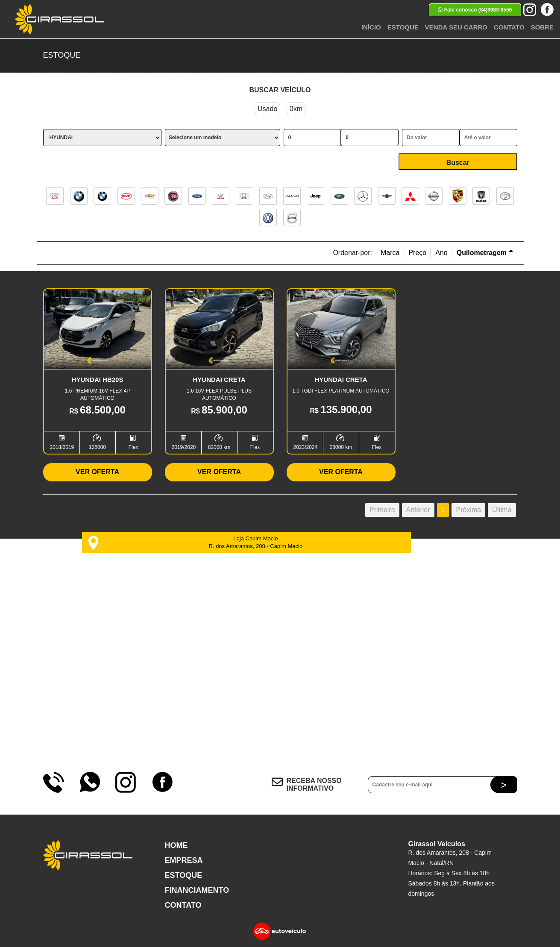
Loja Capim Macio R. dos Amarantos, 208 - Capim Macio (195, 542)
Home (176, 845)
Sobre (542, 27)
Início (371, 27)
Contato (509, 27)
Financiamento (197, 890)
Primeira (382, 510)
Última (502, 510)
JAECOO (292, 196)
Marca (390, 253)
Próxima (468, 510)
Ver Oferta (97, 472)
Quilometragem (485, 253)
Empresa (184, 860)
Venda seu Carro (456, 27)
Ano (441, 253)
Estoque (403, 27)
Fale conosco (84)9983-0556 (475, 10)
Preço (417, 253)
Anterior (418, 510)
